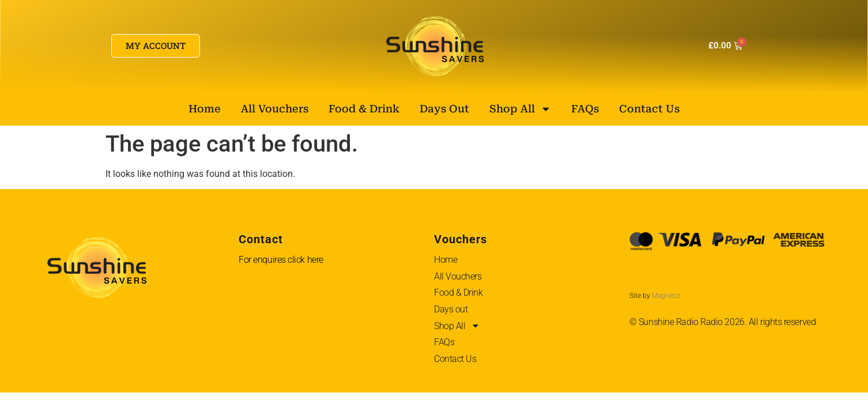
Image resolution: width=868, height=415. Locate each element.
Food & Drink (364, 109)
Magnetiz (666, 296)
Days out (444, 109)
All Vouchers (275, 109)
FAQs (585, 109)
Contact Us (649, 109)
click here (305, 260)
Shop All (520, 109)
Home (205, 109)
